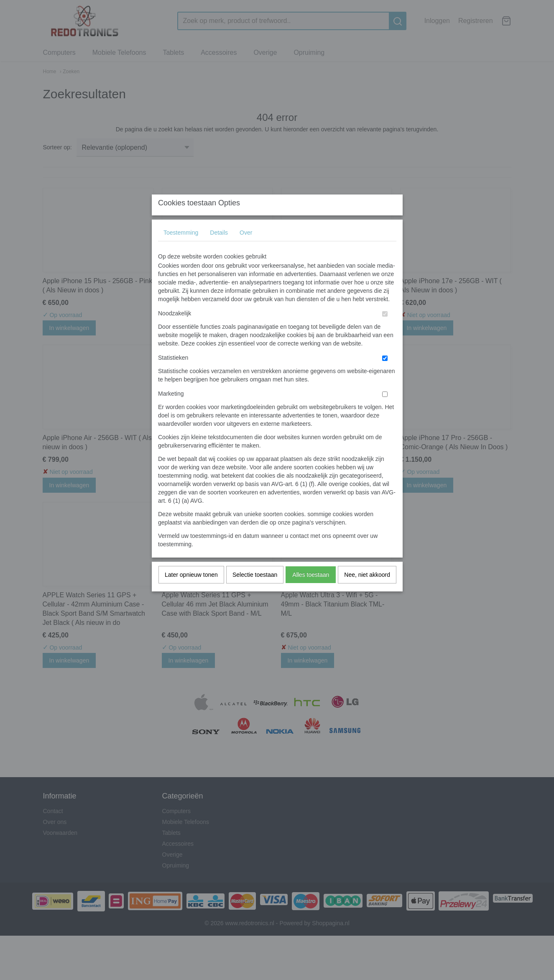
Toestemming (181, 249)
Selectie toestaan (255, 591)
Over (246, 249)
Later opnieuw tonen (191, 591)
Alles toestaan (311, 591)
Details (219, 249)
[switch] (385, 330)
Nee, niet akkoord (367, 591)
